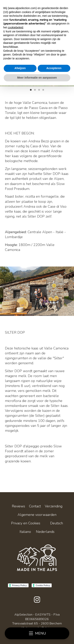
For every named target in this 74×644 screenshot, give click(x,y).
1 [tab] (31, 89)
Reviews (18, 506)
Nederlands (45, 532)
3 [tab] (39, 89)
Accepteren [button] (54, 68)
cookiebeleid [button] (15, 27)
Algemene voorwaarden (37, 515)
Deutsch (57, 523)
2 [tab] (35, 89)
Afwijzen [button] (20, 68)
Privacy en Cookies (26, 523)
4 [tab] (43, 89)
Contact (35, 506)
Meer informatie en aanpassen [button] (37, 78)
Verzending (54, 506)
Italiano (25, 532)
